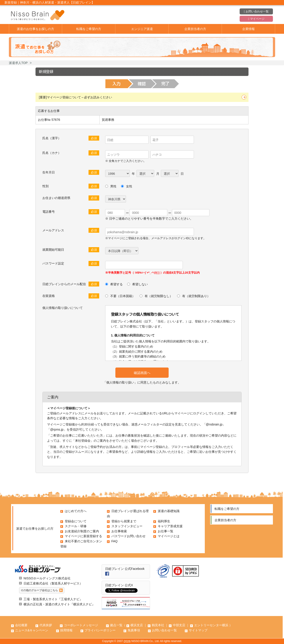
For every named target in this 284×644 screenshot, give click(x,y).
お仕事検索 (119, 531)
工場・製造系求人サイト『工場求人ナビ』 (53, 599)
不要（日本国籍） (122, 296)
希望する (116, 284)
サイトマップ (198, 630)
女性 (129, 186)
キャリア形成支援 (170, 526)
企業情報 (248, 29)
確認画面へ (142, 373)
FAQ (114, 541)
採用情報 (66, 630)
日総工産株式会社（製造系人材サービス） (53, 583)
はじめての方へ (76, 511)
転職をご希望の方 (89, 29)
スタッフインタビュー (127, 526)
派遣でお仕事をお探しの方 (35, 529)
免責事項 (134, 630)
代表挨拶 (46, 625)
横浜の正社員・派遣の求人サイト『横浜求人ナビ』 (59, 604)
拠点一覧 (116, 625)
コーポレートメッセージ (81, 625)
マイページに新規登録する (83, 536)
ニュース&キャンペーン (32, 630)
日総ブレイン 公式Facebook (125, 569)
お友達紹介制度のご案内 (82, 531)
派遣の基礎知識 (169, 511)
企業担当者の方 (195, 29)
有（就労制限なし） (158, 296)
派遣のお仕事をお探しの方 (35, 29)
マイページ (256, 19)
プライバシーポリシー (100, 630)
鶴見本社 (158, 625)
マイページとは (169, 536)
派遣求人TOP (18, 63)
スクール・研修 (76, 526)
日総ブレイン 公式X (119, 585)
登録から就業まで (124, 521)
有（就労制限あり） (196, 296)
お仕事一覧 (166, 531)
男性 (113, 186)
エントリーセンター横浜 (211, 625)
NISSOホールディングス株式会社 (47, 578)
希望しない (140, 284)
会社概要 (21, 625)
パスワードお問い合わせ (128, 536)
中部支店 (179, 625)
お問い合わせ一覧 (256, 12)
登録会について (76, 521)
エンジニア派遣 (142, 29)
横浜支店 (137, 625)
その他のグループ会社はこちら (39, 590)
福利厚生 (164, 521)
